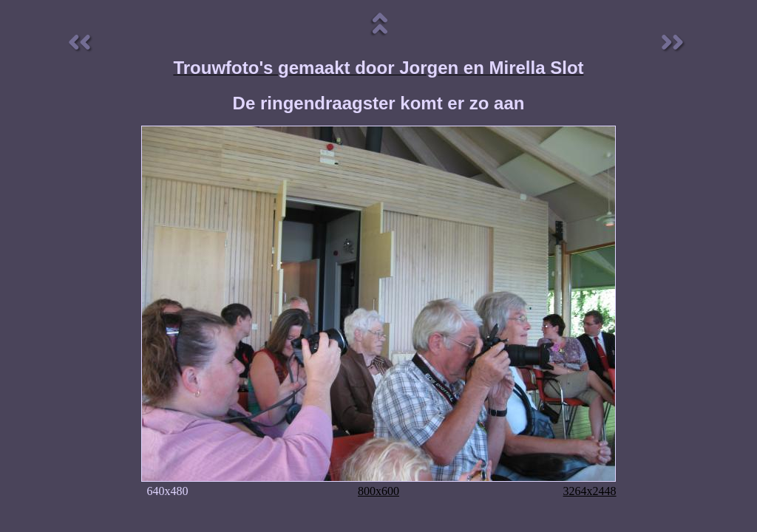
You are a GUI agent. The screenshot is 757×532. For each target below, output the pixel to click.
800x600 (378, 491)
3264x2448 (590, 491)
